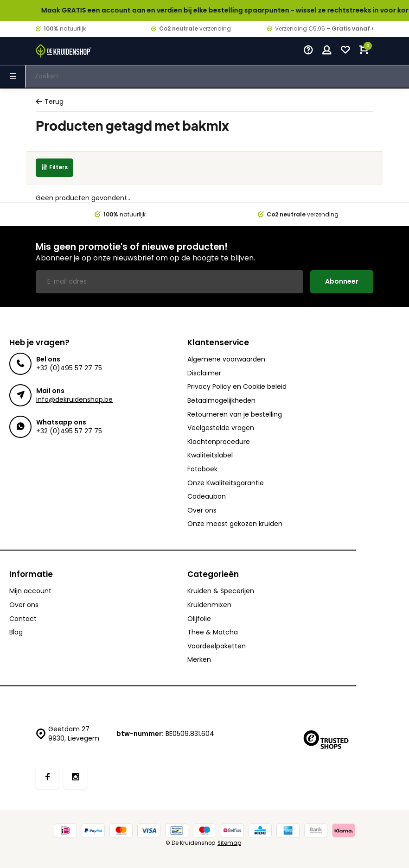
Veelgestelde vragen (221, 428)
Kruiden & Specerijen (221, 591)
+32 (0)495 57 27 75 (69, 368)
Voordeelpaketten (217, 646)
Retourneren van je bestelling (235, 415)
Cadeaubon (207, 497)
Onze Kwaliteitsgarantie (226, 483)
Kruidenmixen (209, 605)
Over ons (202, 510)
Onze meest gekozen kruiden (235, 524)
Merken (199, 660)
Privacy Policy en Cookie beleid (237, 387)
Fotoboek (202, 469)
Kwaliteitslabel (210, 455)
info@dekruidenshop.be (74, 399)
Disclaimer (204, 373)
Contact (23, 619)
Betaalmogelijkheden (221, 401)
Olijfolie (199, 619)
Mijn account (30, 591)
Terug (50, 102)
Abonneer (342, 281)
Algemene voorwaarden (226, 359)
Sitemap (229, 843)
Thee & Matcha (213, 632)
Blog (16, 632)
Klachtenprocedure (219, 442)
